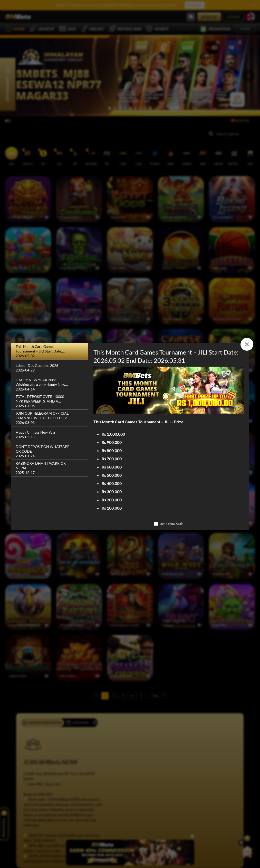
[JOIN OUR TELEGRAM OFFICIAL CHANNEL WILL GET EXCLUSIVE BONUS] (50, 418)
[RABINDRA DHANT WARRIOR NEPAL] (50, 468)
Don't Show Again (172, 524)
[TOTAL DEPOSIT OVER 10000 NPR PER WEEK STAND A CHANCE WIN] (50, 401)
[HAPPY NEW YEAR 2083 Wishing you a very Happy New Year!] (50, 385)
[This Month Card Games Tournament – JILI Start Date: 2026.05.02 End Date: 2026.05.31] (50, 351)
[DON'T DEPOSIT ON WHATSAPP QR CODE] (50, 451)
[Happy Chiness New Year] (50, 435)
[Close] (247, 344)
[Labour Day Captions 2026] (50, 368)
